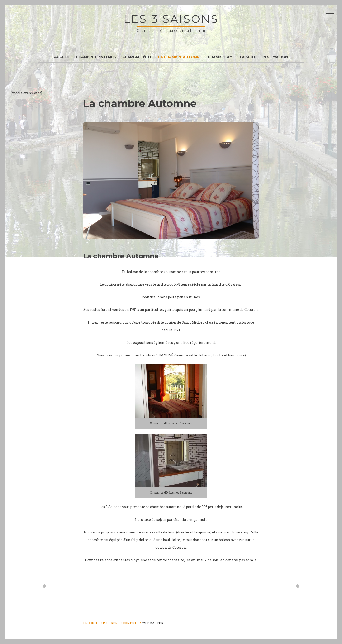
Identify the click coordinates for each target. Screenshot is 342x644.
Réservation (275, 57)
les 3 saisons (171, 19)
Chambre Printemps (96, 57)
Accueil (62, 57)
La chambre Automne (180, 57)
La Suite (248, 57)
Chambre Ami (221, 57)
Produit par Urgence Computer (112, 623)
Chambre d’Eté (137, 57)
